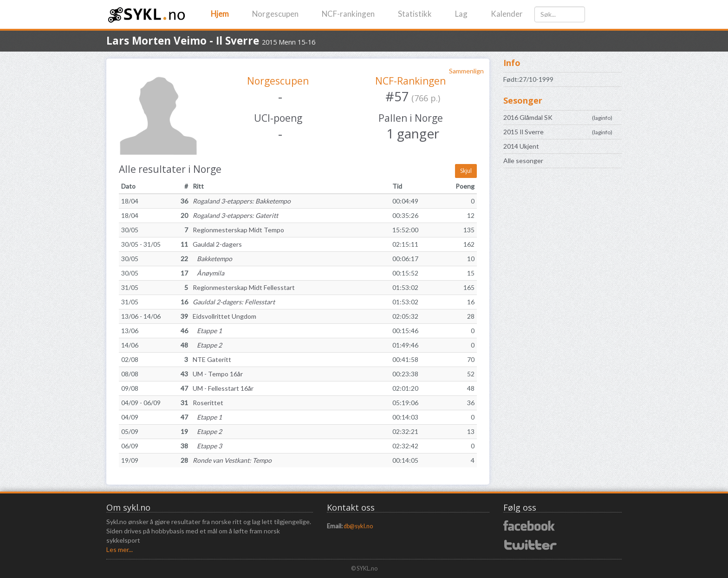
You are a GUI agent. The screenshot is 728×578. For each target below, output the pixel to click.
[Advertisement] (562, 322)
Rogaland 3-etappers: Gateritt (235, 215)
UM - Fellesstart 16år (223, 388)
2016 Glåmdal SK (528, 117)
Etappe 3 (207, 446)
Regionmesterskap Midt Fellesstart (244, 287)
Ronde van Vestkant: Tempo (232, 460)
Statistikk (415, 14)
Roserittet (208, 403)
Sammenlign (466, 71)
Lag (461, 14)
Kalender (507, 14)
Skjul (466, 171)
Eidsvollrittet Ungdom (224, 316)
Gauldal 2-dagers (217, 244)
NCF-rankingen (348, 14)
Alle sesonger (523, 161)
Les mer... (120, 549)
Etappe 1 (207, 331)
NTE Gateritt (212, 359)
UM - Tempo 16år (218, 374)
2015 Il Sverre (523, 132)
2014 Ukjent (521, 146)
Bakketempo (212, 259)
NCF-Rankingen (410, 81)
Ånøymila (208, 273)
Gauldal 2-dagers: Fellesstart (234, 302)
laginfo (602, 118)
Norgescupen (275, 14)
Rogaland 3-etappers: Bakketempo (242, 201)
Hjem (220, 14)
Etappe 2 (207, 345)
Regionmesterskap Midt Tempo (238, 230)
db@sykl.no (358, 526)
